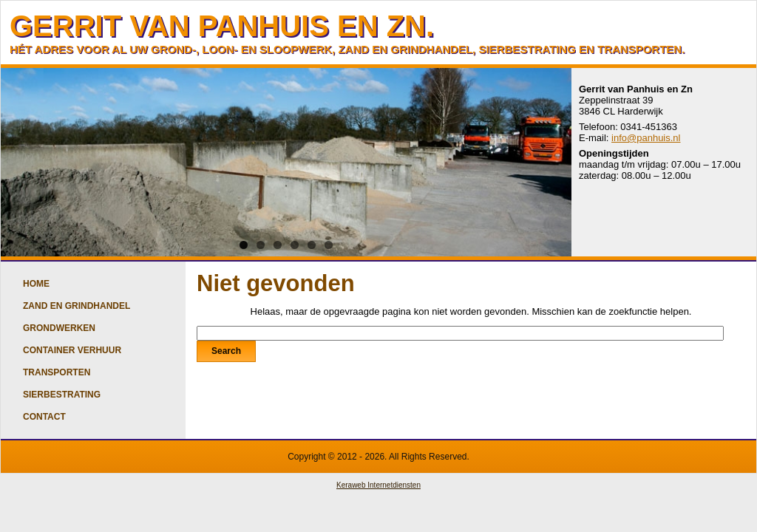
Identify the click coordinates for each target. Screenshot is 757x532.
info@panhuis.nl (646, 138)
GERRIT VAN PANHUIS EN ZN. (222, 26)
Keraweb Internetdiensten (378, 485)
